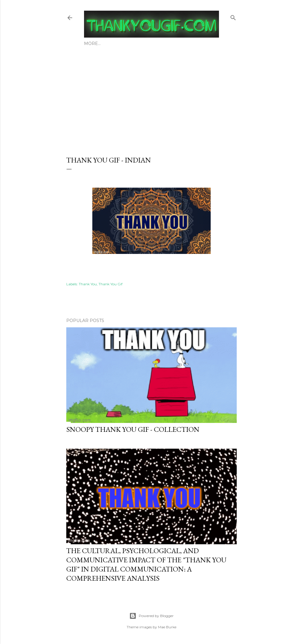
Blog (116, 44)
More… (197, 44)
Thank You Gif (111, 284)
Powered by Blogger (151, 616)
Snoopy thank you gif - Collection (133, 429)
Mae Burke (167, 627)
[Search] (233, 16)
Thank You (88, 284)
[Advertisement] (151, 99)
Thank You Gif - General (156, 44)
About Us (95, 44)
